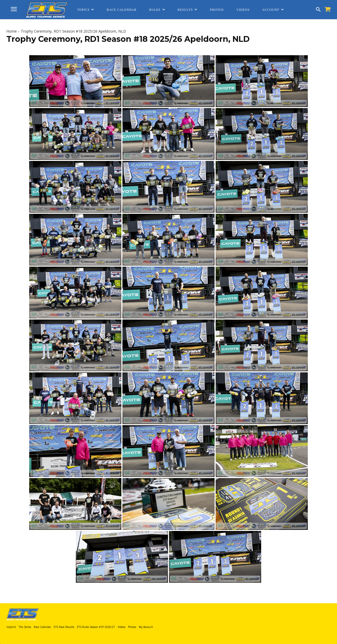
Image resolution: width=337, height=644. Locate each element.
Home (12, 31)
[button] (318, 10)
